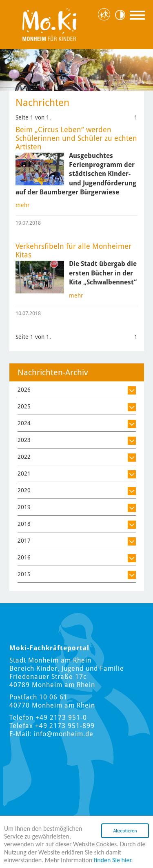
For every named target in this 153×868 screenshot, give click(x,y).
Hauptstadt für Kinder (106, 15)
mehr (23, 205)
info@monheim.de (64, 734)
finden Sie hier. (113, 860)
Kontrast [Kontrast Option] (123, 15)
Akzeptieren (125, 831)
